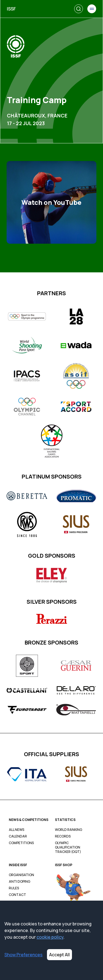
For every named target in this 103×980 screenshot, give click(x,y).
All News (16, 830)
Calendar (18, 836)
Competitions (21, 843)
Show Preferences (23, 955)
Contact (17, 895)
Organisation (21, 875)
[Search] (79, 9)
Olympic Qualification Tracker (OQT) (68, 847)
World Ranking (69, 830)
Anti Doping (20, 882)
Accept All (59, 955)
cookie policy (50, 937)
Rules (14, 888)
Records (63, 836)
